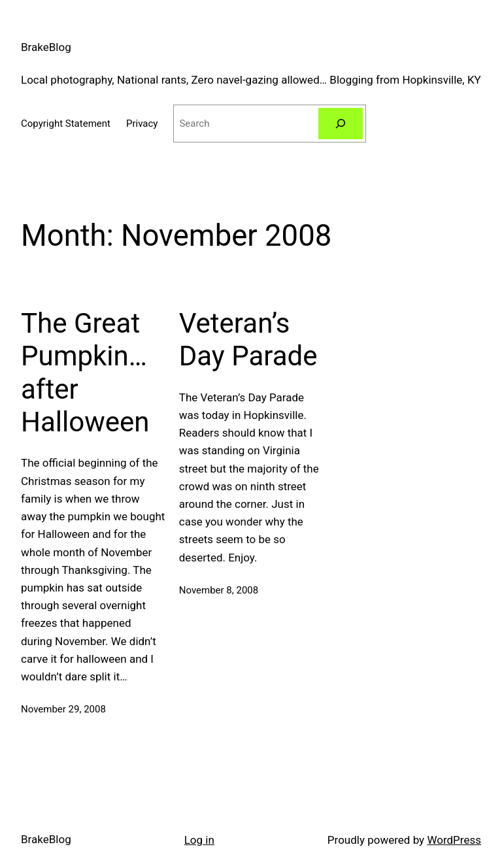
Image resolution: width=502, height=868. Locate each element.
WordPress (454, 840)
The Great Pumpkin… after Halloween (85, 373)
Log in (199, 840)
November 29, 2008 (63, 709)
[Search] (341, 124)
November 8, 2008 (219, 590)
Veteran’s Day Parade (248, 340)
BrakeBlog (46, 47)
